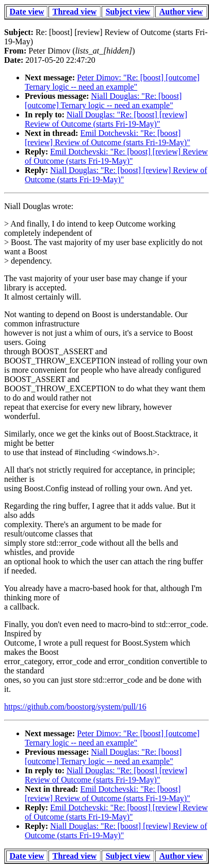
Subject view (128, 12)
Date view (27, 12)
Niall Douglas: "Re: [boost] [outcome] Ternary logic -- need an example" (103, 101)
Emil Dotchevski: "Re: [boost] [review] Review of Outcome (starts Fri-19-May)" (108, 138)
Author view (181, 12)
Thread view (75, 12)
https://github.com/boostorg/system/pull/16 (75, 707)
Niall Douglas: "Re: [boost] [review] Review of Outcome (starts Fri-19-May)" (106, 119)
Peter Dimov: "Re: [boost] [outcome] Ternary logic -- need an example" (112, 82)
